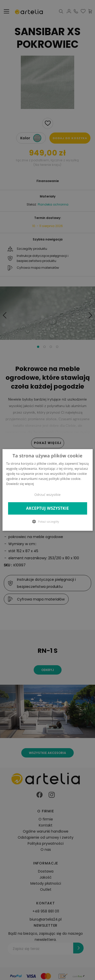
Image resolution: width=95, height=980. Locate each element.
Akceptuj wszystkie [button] (48, 508)
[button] (48, 522)
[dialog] (47, 490)
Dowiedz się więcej (20, 484)
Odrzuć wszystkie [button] (48, 495)
